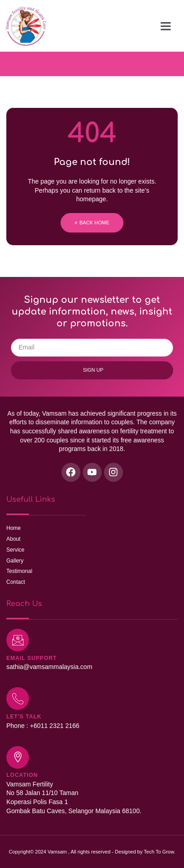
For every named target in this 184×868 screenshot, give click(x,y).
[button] (166, 26)
